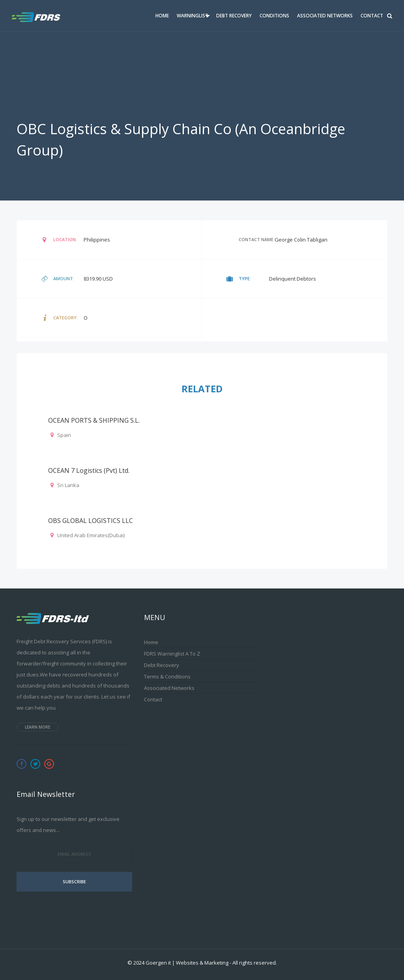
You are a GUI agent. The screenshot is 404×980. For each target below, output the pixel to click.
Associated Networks (325, 16)
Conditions (274, 16)
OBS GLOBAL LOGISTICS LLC (91, 521)
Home (162, 16)
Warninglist (193, 16)
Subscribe (74, 882)
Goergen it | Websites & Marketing (187, 963)
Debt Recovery (234, 16)
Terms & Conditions (167, 676)
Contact (372, 16)
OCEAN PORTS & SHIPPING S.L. (94, 420)
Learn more (37, 727)
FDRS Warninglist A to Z (172, 654)
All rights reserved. (255, 963)
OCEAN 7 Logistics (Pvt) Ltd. (89, 470)
